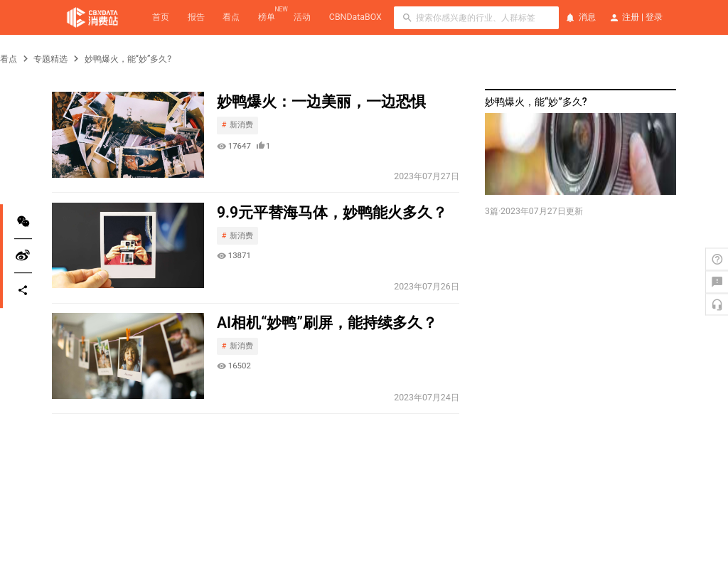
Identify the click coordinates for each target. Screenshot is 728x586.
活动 (302, 17)
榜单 (267, 16)
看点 (231, 17)
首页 (161, 17)
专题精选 (50, 59)
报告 (196, 17)
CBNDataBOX (355, 17)
